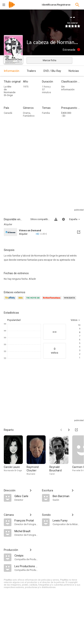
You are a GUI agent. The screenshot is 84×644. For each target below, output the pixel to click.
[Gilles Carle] (26, 496)
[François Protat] (26, 520)
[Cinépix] (26, 555)
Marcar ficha (50, 60)
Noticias (74, 71)
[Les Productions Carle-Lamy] (26, 566)
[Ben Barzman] (66, 496)
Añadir (32, 279)
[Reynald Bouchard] (61, 455)
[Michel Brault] (26, 531)
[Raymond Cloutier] (38, 455)
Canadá (8, 113)
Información (11, 71)
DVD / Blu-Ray (52, 71)
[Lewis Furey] (66, 520)
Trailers (31, 71)
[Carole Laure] (15, 455)
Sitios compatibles (40, 219)
